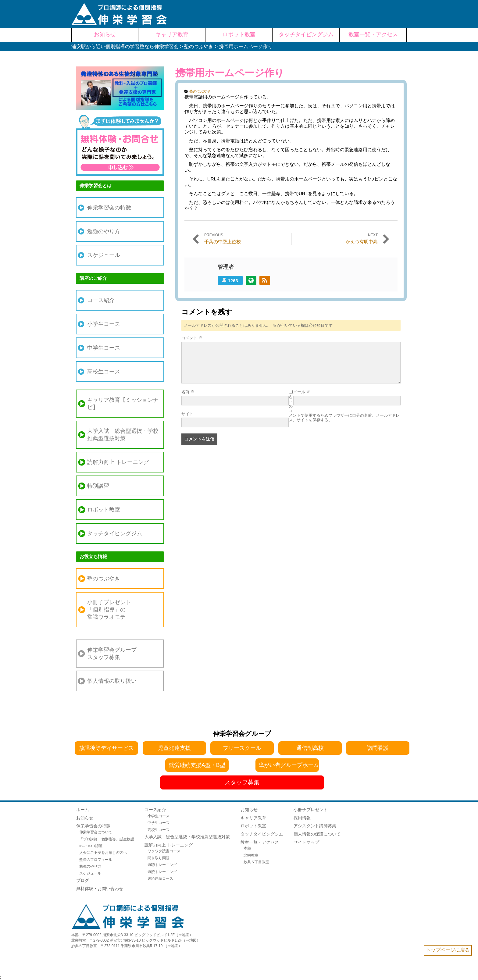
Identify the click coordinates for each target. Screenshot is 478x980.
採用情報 (302, 818)
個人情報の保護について (317, 834)
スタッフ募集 (242, 782)
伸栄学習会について (96, 832)
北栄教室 (251, 855)
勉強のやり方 (104, 231)
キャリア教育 (253, 818)
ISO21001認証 (91, 846)
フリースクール (242, 748)
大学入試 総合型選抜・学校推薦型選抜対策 (123, 435)
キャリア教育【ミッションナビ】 (123, 404)
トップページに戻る (448, 950)
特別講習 (98, 486)
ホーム (83, 810)
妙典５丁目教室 (256, 862)
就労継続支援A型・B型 (197, 765)
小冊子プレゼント (311, 810)
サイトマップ (306, 842)
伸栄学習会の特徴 (109, 208)
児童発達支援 (174, 748)
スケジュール (104, 255)
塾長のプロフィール (96, 859)
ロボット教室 (104, 510)
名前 (188, 392)
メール (302, 392)
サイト (187, 414)
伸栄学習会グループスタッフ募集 (112, 654)
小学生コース (104, 324)
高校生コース (104, 372)
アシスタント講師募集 (315, 826)
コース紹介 (101, 300)
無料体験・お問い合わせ (100, 889)
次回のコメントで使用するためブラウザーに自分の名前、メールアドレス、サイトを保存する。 (344, 408)
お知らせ (85, 818)
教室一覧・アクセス (260, 842)
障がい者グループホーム (289, 765)
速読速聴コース (160, 878)
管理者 (226, 267)
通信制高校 (310, 748)
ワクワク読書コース (164, 851)
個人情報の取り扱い (112, 681)
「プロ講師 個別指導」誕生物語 (107, 839)
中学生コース (104, 348)
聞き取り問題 (159, 858)
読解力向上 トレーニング (118, 462)
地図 (186, 935)
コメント (192, 338)
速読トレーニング (162, 872)
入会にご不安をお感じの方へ (103, 852)
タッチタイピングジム (115, 533)
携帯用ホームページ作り (230, 73)
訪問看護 (378, 748)
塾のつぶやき (200, 91)
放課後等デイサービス (106, 748)
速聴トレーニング (162, 865)
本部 (247, 848)
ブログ (83, 880)
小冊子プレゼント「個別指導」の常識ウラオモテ (109, 610)
